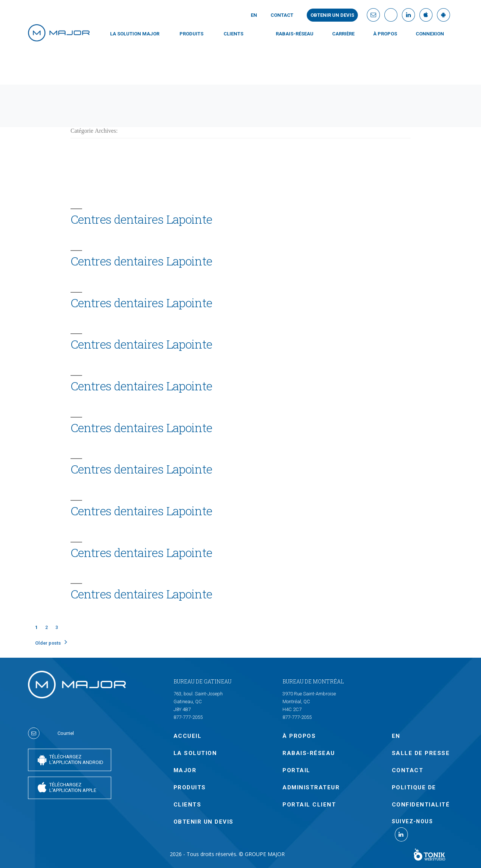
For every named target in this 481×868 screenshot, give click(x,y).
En (254, 15)
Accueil (188, 736)
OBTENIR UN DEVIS (204, 822)
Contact (282, 15)
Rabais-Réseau (295, 34)
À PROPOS (385, 34)
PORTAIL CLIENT (309, 805)
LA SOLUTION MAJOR (135, 34)
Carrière (343, 34)
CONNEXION (430, 34)
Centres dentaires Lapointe (141, 219)
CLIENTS (233, 34)
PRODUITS (191, 34)
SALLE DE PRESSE (421, 753)
